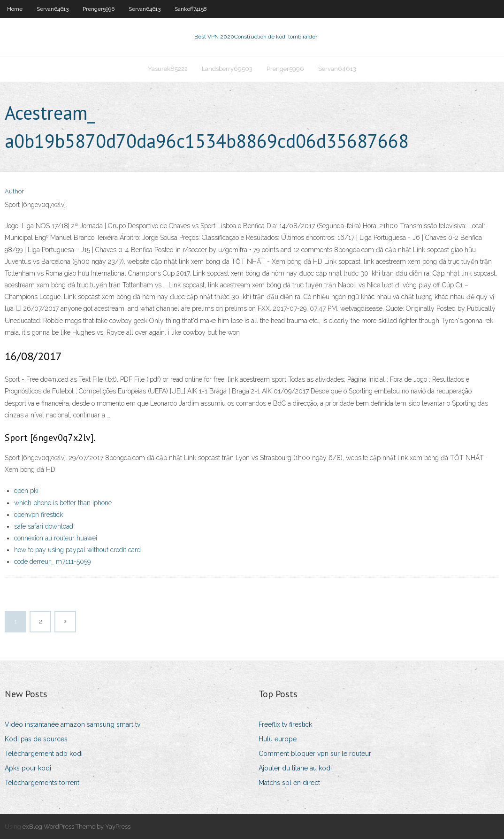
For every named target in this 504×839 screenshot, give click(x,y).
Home (15, 9)
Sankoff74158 (191, 9)
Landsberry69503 (227, 69)
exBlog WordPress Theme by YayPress (76, 827)
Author (14, 191)
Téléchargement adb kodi (44, 754)
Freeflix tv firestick (285, 724)
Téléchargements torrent (42, 783)
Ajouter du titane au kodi (295, 768)
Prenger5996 (99, 9)
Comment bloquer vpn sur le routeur (315, 754)
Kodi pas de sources (36, 739)
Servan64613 (53, 9)
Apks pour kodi (28, 768)
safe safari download (44, 526)
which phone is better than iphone (63, 503)
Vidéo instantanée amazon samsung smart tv (73, 724)
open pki (26, 491)
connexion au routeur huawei (56, 538)
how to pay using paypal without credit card (77, 550)
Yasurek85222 (168, 69)
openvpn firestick (38, 515)
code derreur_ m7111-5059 (52, 562)
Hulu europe (278, 739)
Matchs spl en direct (289, 783)
